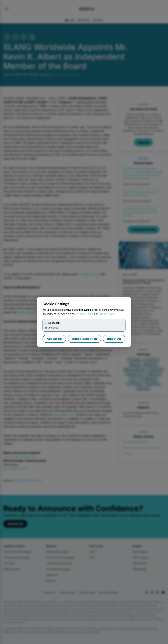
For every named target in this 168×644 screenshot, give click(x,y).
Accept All (54, 339)
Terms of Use (106, 314)
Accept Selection (84, 339)
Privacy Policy (85, 314)
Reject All (114, 339)
